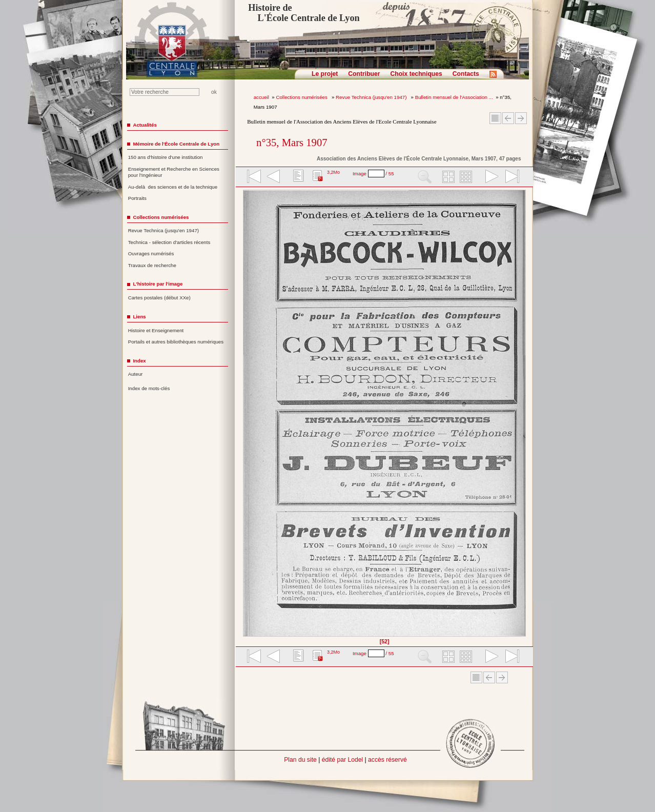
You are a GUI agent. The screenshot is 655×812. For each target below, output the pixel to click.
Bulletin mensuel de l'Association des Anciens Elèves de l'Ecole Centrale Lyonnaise (342, 121)
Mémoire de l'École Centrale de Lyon (176, 144)
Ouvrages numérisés (151, 253)
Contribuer (364, 74)
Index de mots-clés (149, 388)
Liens (139, 317)
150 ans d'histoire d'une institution (166, 157)
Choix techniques (416, 74)
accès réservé (387, 760)
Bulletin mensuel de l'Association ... (454, 97)
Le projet (325, 74)
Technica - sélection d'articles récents (169, 242)
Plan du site (300, 760)
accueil (261, 97)
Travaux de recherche (152, 265)
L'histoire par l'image (158, 284)
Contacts (466, 74)
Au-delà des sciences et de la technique (173, 187)
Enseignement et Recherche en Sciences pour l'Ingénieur (174, 172)
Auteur (136, 374)
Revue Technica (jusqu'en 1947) (372, 97)
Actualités (145, 125)
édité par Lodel (342, 760)
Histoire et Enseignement (156, 330)
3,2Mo (333, 172)
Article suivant (521, 118)
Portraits (137, 198)
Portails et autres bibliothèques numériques (176, 342)
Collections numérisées (302, 97)
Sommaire (495, 118)
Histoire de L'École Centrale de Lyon (304, 13)
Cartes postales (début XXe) (159, 298)
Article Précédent (508, 118)
